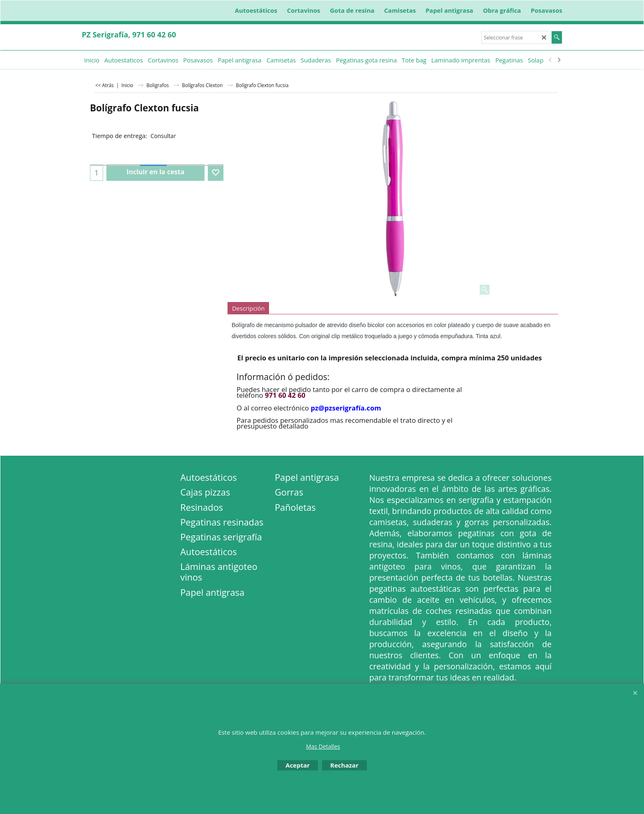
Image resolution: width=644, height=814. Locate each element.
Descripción (248, 308)
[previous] (550, 60)
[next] (559, 60)
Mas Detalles (323, 746)
